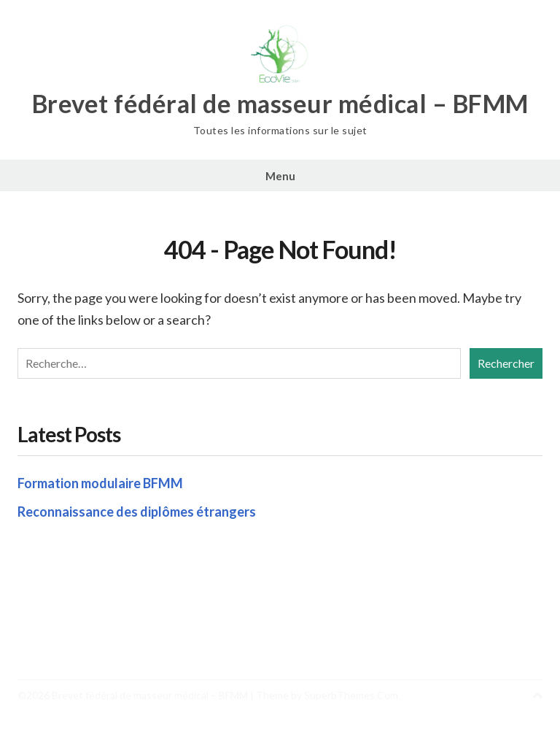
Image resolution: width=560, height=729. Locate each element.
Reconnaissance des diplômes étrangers (137, 512)
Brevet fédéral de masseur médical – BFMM (280, 104)
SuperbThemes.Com (351, 695)
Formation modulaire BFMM (100, 483)
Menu (280, 176)
